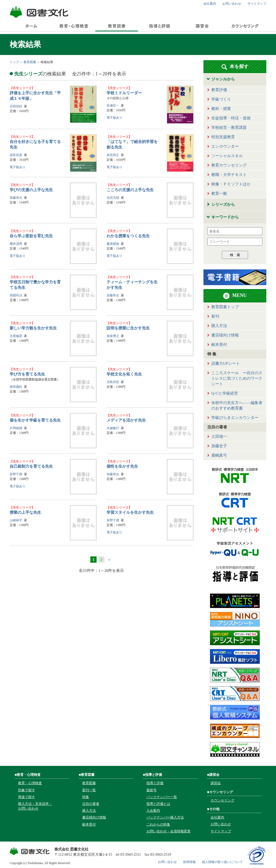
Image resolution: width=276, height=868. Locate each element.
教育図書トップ (225, 307)
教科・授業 (221, 109)
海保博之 (113, 336)
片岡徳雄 (16, 428)
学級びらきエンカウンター (235, 418)
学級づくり (221, 99)
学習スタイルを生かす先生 (130, 512)
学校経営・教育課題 (229, 128)
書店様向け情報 (225, 335)
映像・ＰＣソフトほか (231, 184)
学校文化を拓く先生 (124, 374)
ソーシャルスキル (227, 156)
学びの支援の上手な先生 (31, 190)
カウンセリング (222, 800)
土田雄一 (219, 436)
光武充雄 (113, 198)
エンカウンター (225, 146)
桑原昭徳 (113, 244)
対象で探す (27, 790)
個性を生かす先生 (122, 466)
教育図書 (30, 62)
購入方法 (219, 326)
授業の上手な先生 (25, 512)
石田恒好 (16, 106)
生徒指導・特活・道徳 (231, 118)
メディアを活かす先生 (126, 420)
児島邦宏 (113, 382)
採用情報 (189, 862)
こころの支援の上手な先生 (130, 190)
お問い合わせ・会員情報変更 (169, 831)
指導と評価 (155, 783)
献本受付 (219, 345)
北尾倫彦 (16, 336)
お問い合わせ (232, 4)
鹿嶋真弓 (219, 455)
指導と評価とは (158, 804)
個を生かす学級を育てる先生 (35, 420)
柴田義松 (16, 387)
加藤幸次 (16, 198)
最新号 (151, 790)
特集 (86, 797)
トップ (14, 62)
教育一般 (219, 193)
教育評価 (219, 90)
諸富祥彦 (16, 155)
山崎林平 (16, 520)
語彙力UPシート (226, 363)
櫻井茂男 (16, 244)
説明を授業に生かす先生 (128, 328)
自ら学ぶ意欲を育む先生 (31, 236)
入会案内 (153, 811)
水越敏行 (113, 428)
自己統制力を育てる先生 (31, 466)
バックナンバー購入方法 (165, 817)
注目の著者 (91, 804)
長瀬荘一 (113, 106)
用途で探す (27, 797)
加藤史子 (219, 446)
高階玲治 (16, 295)
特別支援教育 (223, 137)
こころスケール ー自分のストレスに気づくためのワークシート (237, 378)
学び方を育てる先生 (27, 374)
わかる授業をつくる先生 (128, 236)
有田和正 (113, 155)
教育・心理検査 (30, 783)
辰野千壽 (16, 474)
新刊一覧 (89, 790)
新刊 (215, 316)
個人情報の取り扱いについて (222, 862)
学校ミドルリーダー (124, 93)
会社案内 (210, 4)
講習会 (216, 783)
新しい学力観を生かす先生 (33, 328)
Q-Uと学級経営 (225, 393)
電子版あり (114, 118)
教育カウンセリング (229, 165)
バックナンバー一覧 (162, 797)
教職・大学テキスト (229, 175)
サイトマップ (257, 4)
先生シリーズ (22, 88)
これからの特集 (158, 824)
